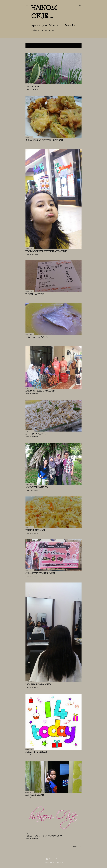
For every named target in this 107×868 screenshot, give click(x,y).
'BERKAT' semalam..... (37, 530)
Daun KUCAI (32, 86)
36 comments (34, 340)
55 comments (34, 89)
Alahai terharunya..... (38, 487)
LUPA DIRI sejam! (35, 795)
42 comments (34, 143)
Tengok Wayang (35, 294)
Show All (76, 45)
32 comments (34, 798)
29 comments (34, 687)
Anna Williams (59, 862)
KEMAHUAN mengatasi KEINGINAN (44, 140)
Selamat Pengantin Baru (40, 573)
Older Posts (77, 847)
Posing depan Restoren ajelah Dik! (46, 251)
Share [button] (27, 89)
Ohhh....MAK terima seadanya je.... (45, 836)
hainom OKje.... (44, 12)
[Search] (80, 5)
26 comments (34, 297)
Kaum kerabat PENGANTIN (40, 391)
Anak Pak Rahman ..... (37, 337)
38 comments (34, 576)
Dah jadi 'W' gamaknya (38, 684)
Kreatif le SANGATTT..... (38, 434)
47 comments (34, 437)
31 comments (34, 254)
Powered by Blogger (53, 859)
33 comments (34, 755)
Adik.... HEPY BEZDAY (36, 752)
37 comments (34, 394)
